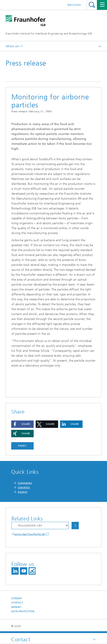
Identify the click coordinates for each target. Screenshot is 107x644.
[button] (22, 424)
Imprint (16, 607)
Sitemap (16, 598)
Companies (25, 483)
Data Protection (23, 611)
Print (22, 446)
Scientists (24, 487)
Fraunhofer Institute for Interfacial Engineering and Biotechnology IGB (49, 34)
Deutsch (74, 5)
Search (92, 5)
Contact (17, 603)
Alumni (22, 492)
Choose (75, 526)
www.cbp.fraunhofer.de (30, 534)
